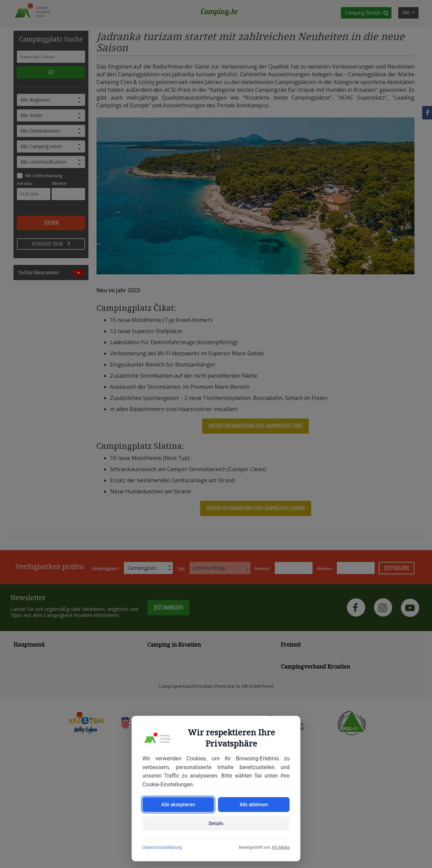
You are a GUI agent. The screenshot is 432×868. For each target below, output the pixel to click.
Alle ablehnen (254, 805)
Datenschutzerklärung (162, 847)
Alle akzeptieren (178, 805)
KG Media (281, 847)
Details (216, 823)
